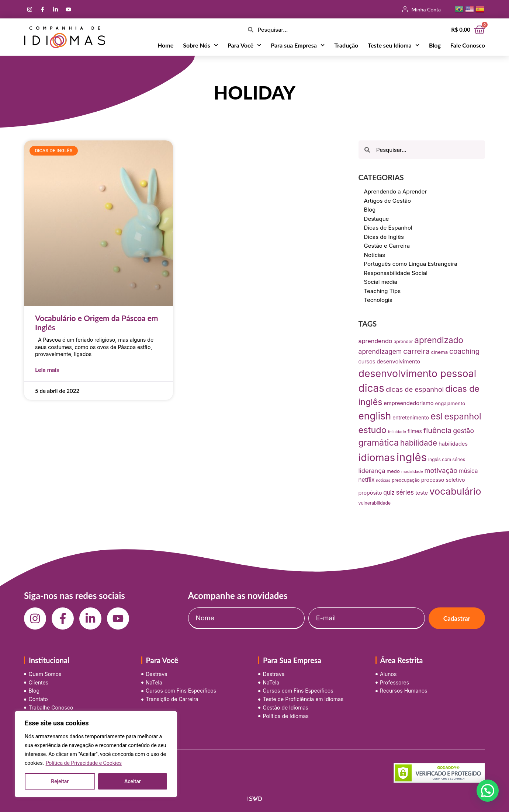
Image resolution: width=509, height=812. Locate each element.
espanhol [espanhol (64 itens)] (463, 417)
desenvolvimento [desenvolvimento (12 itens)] (398, 362)
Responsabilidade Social (396, 273)
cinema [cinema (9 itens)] (440, 352)
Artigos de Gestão (388, 201)
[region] (96, 754)
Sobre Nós (200, 45)
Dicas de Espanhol (388, 228)
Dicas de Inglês (384, 237)
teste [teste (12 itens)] (422, 493)
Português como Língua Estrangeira (411, 264)
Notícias (375, 255)
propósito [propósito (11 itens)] (370, 493)
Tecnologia (378, 300)
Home (165, 45)
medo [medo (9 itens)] (393, 471)
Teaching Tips (382, 291)
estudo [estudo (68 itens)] (373, 430)
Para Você (244, 45)
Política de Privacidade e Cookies (84, 763)
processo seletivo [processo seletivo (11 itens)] (443, 480)
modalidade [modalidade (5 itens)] (412, 472)
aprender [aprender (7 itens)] (404, 341)
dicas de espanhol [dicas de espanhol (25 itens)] (415, 389)
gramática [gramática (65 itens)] (379, 442)
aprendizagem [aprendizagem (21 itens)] (380, 351)
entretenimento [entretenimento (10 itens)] (411, 418)
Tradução (346, 45)
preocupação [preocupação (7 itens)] (406, 480)
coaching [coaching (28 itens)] (464, 351)
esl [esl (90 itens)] (437, 416)
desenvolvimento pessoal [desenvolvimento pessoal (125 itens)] (418, 373)
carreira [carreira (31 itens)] (416, 351)
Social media (381, 282)
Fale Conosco (468, 45)
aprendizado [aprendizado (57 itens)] (439, 340)
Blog (435, 45)
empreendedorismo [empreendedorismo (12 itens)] (408, 403)
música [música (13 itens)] (468, 471)
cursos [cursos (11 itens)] (367, 361)
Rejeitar (60, 781)
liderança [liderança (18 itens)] (372, 471)
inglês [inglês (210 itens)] (412, 457)
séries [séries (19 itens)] (405, 492)
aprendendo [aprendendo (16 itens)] (375, 341)
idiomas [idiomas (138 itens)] (377, 458)
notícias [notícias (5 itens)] (383, 480)
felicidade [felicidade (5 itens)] (397, 432)
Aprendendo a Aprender (396, 191)
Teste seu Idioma (394, 45)
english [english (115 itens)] (375, 416)
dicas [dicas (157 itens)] (371, 388)
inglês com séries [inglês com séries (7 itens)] (447, 459)
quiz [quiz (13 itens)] (389, 493)
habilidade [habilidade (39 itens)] (419, 443)
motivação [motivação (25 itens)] (441, 470)
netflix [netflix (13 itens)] (367, 480)
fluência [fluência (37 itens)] (437, 430)
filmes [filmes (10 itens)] (415, 431)
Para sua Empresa (298, 45)
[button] (488, 791)
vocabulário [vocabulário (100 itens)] (455, 491)
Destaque (377, 219)
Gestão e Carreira (387, 246)
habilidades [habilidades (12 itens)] (453, 444)
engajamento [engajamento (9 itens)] (450, 403)
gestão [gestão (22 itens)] (463, 431)
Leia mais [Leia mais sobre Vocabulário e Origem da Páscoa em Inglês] (47, 370)
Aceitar (133, 781)
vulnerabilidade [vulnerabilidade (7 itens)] (375, 503)
